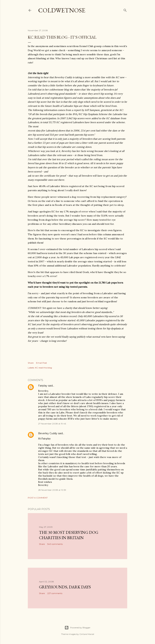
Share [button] (31, 363)
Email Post (42, 363)
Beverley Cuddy (48, 433)
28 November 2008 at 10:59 (52, 490)
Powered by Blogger (77, 628)
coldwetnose (62, 10)
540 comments (55, 544)
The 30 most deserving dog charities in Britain (69, 535)
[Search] (125, 10)
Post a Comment (38, 498)
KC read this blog (43, 368)
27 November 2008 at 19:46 (52, 424)
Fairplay (43, 386)
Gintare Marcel (87, 634)
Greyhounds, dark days (65, 587)
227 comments (55, 593)
